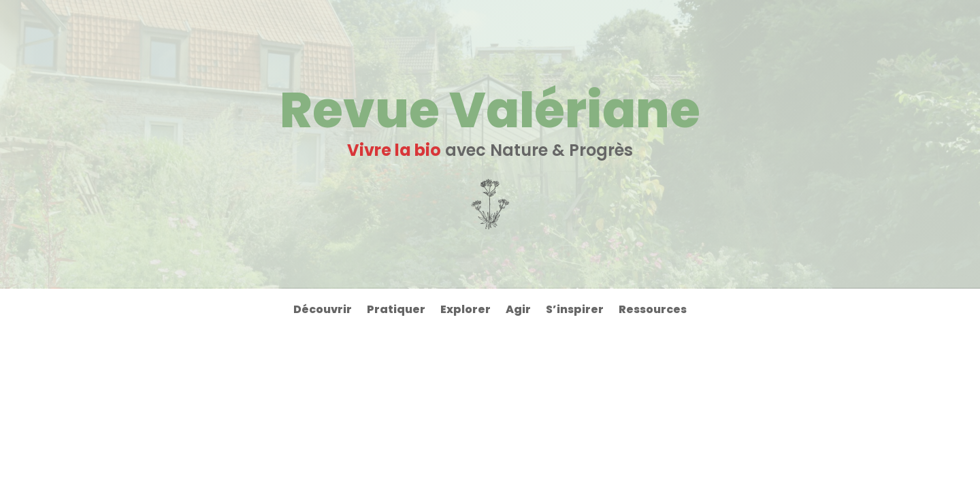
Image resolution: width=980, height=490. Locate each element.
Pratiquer (396, 311)
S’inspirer (575, 311)
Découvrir (323, 311)
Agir (518, 311)
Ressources (653, 311)
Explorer (465, 311)
